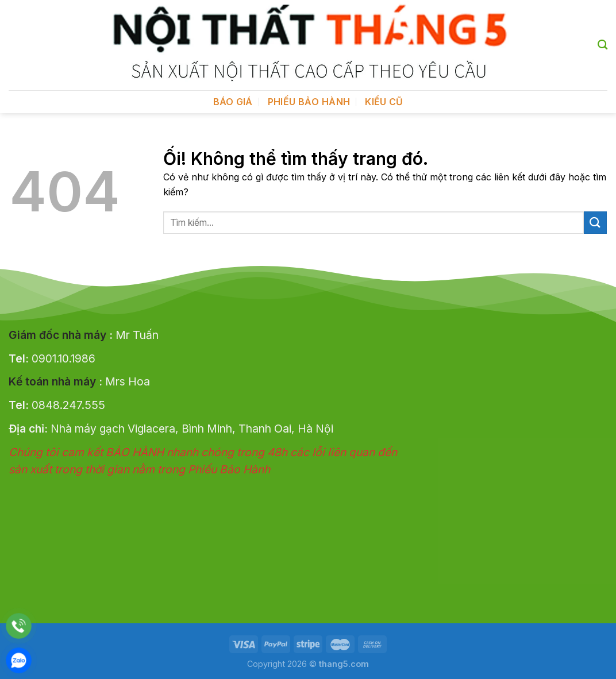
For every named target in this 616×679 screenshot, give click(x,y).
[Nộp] (595, 223)
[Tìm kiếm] (602, 45)
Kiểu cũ (384, 102)
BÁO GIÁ (233, 102)
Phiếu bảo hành (309, 102)
